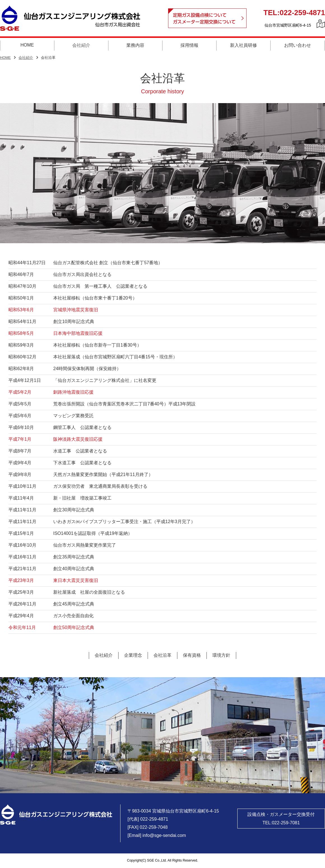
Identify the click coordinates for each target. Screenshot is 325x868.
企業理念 (133, 655)
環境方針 (221, 655)
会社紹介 (26, 58)
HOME (5, 58)
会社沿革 (162, 655)
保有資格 (192, 655)
